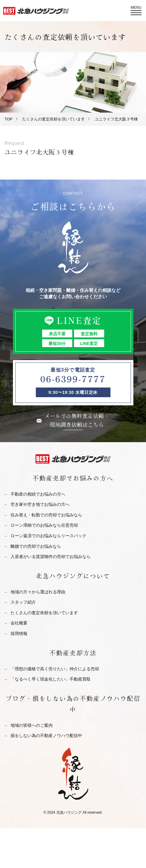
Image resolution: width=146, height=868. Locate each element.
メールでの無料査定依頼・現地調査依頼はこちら (77, 420)
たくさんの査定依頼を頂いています (54, 119)
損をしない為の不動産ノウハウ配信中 (46, 736)
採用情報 (19, 633)
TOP (9, 119)
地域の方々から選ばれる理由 (38, 592)
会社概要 (19, 623)
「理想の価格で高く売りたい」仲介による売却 (55, 669)
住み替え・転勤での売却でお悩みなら (46, 515)
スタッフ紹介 (23, 602)
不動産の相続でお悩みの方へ (38, 494)
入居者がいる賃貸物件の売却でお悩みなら (51, 557)
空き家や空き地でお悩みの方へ (40, 504)
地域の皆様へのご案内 (32, 725)
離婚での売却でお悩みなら (36, 546)
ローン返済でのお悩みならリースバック (48, 536)
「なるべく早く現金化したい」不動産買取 (51, 679)
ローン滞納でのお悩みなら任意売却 (44, 525)
